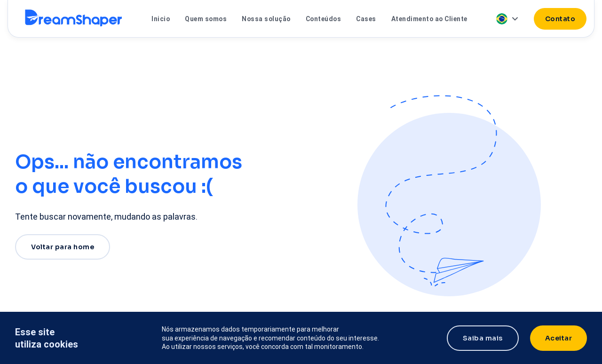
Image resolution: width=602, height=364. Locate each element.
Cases (366, 19)
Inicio (161, 19)
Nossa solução (266, 19)
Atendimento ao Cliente (429, 19)
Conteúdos (324, 19)
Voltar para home (63, 247)
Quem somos (206, 19)
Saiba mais (483, 338)
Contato (560, 19)
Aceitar (559, 338)
